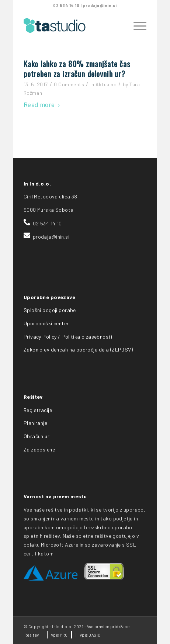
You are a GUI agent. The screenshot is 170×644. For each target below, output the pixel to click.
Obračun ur (37, 436)
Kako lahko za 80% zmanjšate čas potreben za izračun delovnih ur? (77, 69)
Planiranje (35, 423)
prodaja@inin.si (100, 5)
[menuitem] (32, 635)
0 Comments (69, 84)
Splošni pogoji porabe (50, 310)
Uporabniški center (46, 323)
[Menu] (136, 25)
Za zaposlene (39, 449)
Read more (43, 104)
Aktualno (106, 84)
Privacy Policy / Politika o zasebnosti (68, 337)
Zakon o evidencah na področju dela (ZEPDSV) (78, 349)
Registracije (38, 410)
